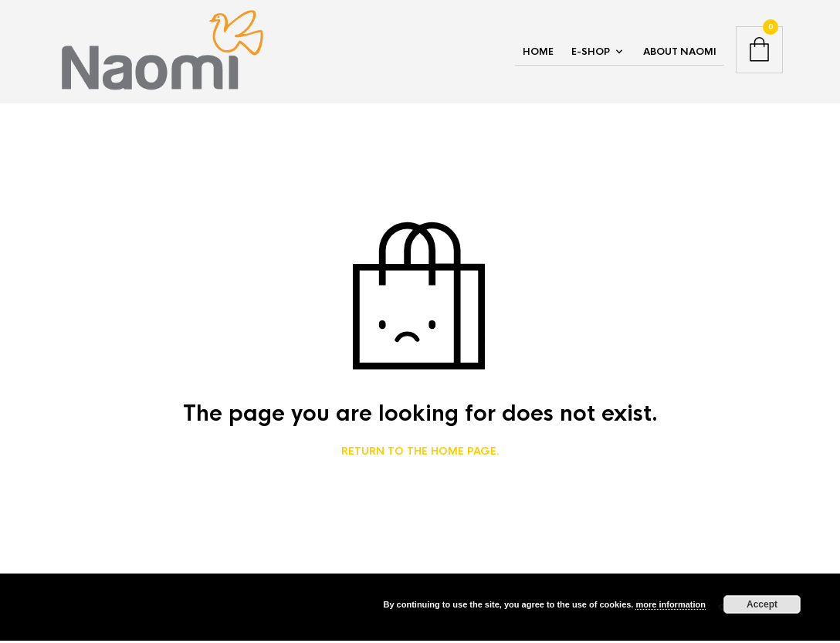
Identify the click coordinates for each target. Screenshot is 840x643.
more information (670, 604)
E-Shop (591, 52)
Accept (762, 604)
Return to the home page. (420, 455)
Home (538, 52)
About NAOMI (680, 52)
